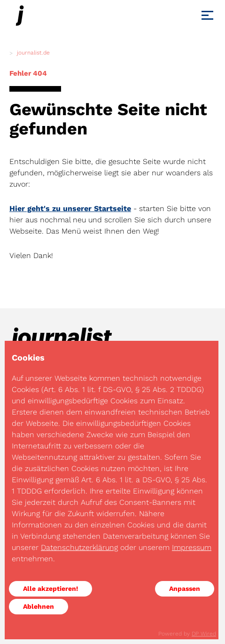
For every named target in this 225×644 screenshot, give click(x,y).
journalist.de (33, 53)
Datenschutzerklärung (79, 547)
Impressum (192, 547)
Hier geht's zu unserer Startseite (70, 208)
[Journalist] (20, 16)
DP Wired (204, 634)
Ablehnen (39, 606)
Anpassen (185, 589)
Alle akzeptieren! (50, 589)
